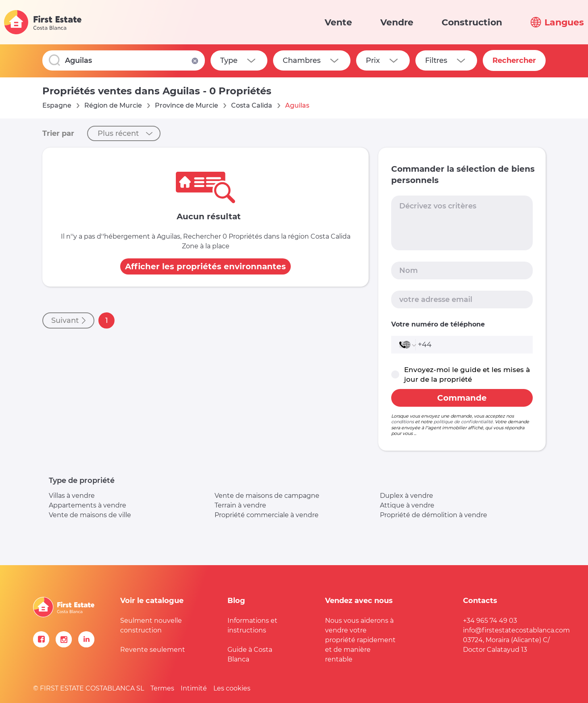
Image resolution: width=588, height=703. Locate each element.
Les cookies (232, 688)
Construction (472, 22)
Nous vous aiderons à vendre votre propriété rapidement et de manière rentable (360, 640)
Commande (462, 398)
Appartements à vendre (88, 505)
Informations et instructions (252, 625)
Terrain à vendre (240, 505)
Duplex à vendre (407, 496)
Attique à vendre (407, 505)
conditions (402, 422)
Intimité (194, 688)
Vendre (397, 22)
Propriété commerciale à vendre (267, 515)
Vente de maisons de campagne (267, 496)
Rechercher (514, 60)
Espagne (57, 105)
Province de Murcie (187, 105)
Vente (338, 22)
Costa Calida (252, 105)
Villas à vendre (72, 496)
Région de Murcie (113, 105)
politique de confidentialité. (464, 422)
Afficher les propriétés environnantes (205, 266)
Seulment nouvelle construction (151, 625)
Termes (162, 688)
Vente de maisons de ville (90, 515)
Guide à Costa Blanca (250, 654)
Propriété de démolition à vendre (434, 515)
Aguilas (297, 105)
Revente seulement (153, 650)
